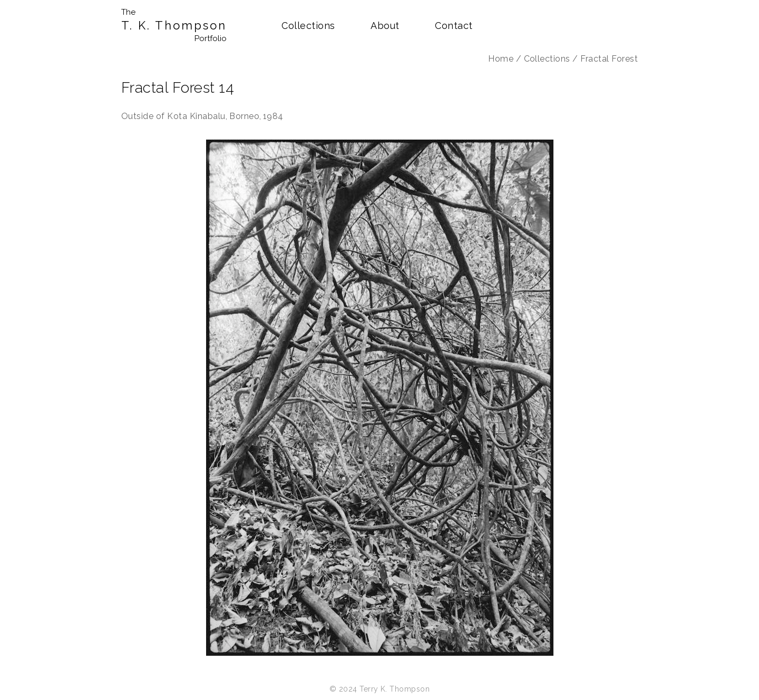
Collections (308, 26)
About (385, 26)
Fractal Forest (609, 59)
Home (501, 59)
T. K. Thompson (174, 26)
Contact (454, 26)
